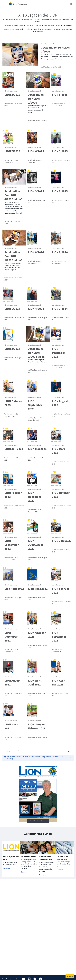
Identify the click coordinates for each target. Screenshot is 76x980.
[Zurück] (4, 751)
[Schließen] (70, 757)
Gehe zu (24, 872)
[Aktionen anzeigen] (72, 751)
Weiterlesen (7, 868)
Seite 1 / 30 (32, 821)
